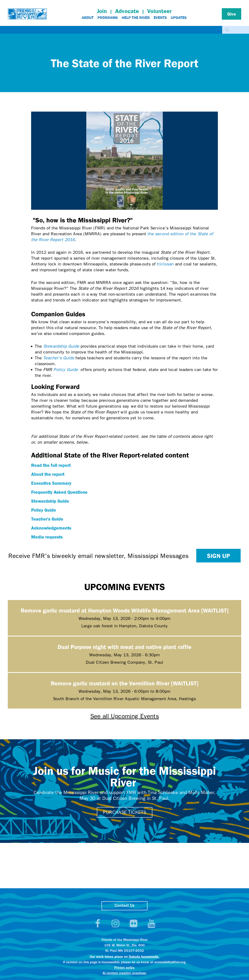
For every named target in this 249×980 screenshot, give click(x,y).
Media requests (47, 537)
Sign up (218, 556)
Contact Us (124, 906)
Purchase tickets (125, 812)
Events (160, 18)
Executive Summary (51, 483)
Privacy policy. (124, 968)
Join (102, 11)
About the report (48, 474)
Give (232, 14)
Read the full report (51, 465)
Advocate (127, 11)
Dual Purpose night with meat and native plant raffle (124, 647)
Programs (108, 18)
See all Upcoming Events (125, 716)
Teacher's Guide (59, 358)
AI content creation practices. (124, 973)
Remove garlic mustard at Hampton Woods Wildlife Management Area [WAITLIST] (125, 610)
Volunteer (159, 11)
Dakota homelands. (144, 956)
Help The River (136, 18)
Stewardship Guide (61, 346)
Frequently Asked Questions (59, 492)
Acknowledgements (51, 528)
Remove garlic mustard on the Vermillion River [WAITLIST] (125, 683)
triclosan (165, 264)
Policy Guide (66, 370)
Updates (179, 18)
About (88, 18)
